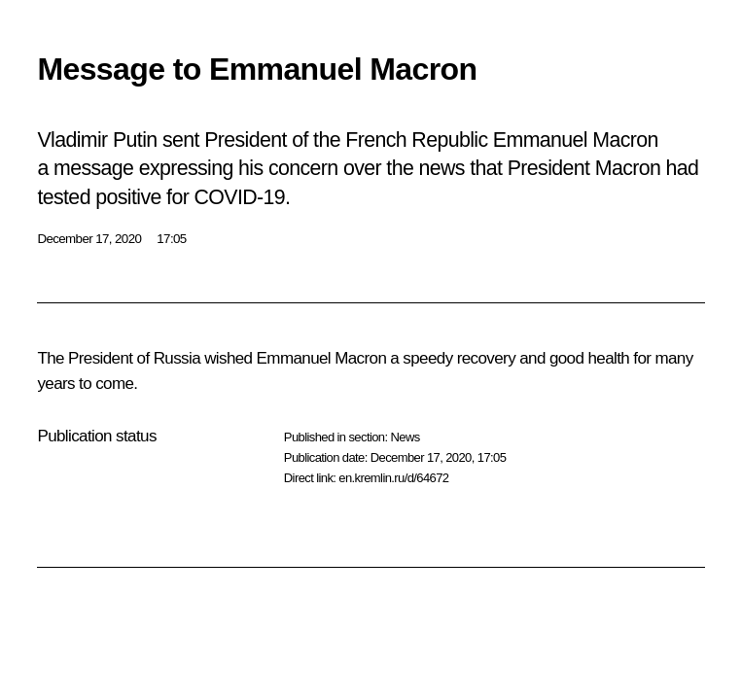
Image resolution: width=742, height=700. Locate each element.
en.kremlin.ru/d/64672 (393, 478)
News (405, 437)
